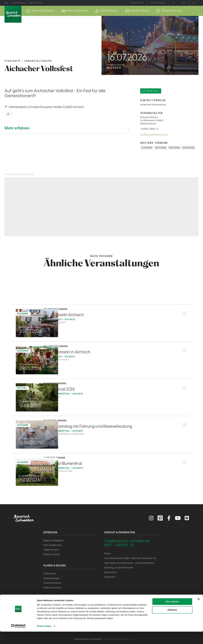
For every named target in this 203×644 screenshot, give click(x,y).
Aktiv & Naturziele (53, 545)
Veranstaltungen (38, 61)
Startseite (13, 61)
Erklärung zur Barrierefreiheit (119, 568)
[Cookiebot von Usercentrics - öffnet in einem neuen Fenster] (18, 639)
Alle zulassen (172, 614)
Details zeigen (44, 638)
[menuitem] (40, 11)
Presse (107, 553)
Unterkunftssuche (52, 583)
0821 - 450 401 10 (119, 545)
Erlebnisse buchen (52, 588)
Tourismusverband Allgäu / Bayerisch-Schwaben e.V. (130, 558)
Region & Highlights (53, 540)
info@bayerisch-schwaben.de (127, 541)
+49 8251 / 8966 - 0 (149, 129)
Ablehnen (172, 622)
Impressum (110, 577)
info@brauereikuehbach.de (154, 134)
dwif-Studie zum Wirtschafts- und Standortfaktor (129, 563)
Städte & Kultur (51, 550)
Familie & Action (52, 554)
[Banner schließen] (199, 611)
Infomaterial (49, 573)
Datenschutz (110, 572)
